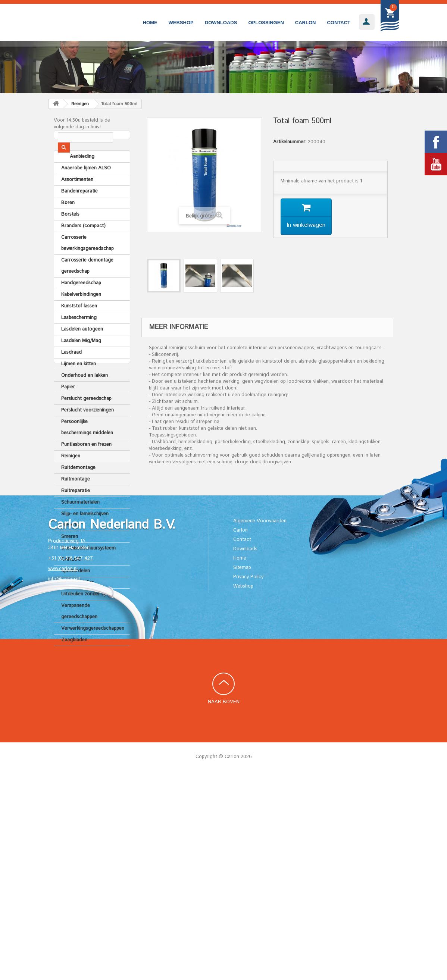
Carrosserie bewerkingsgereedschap (87, 263)
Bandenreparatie (79, 211)
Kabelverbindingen (81, 314)
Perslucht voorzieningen (87, 430)
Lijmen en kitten (79, 384)
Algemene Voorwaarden (260, 725)
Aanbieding (74, 176)
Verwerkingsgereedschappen (93, 648)
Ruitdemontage (78, 487)
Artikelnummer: (290, 142)
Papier (68, 407)
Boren (68, 223)
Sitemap (242, 772)
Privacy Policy (248, 781)
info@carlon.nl (64, 784)
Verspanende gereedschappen (79, 631)
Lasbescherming (79, 337)
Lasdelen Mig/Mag (81, 361)
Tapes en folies (78, 602)
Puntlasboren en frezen (86, 464)
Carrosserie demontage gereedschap (87, 286)
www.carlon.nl (63, 773)
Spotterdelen (76, 591)
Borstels (70, 234)
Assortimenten (77, 199)
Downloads (221, 23)
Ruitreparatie (76, 511)
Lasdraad (71, 372)
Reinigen (71, 476)
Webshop (181, 23)
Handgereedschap (81, 303)
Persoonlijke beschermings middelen (87, 447)
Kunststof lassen (79, 326)
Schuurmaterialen (80, 522)
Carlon (306, 23)
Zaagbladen (74, 660)
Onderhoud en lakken (85, 395)
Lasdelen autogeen (82, 349)
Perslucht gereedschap (86, 418)
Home (150, 23)
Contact (339, 23)
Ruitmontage (76, 499)
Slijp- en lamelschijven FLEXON (85, 539)
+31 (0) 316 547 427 (71, 763)
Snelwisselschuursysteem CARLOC (88, 574)
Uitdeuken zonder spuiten (89, 614)
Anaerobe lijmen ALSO (86, 188)
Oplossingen (266, 23)
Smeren (70, 556)
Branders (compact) (83, 246)
